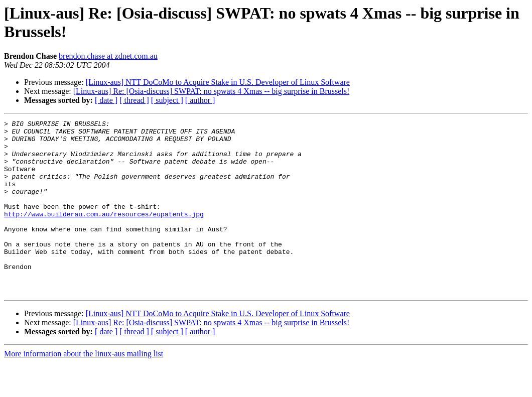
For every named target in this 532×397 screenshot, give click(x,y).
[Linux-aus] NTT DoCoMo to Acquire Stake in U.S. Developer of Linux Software (218, 82)
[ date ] (106, 100)
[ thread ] (134, 100)
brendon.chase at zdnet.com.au (108, 56)
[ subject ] (167, 100)
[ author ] (200, 100)
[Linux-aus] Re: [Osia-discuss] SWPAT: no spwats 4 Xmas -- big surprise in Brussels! (212, 91)
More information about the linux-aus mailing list (84, 388)
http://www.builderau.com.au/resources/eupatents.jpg (104, 233)
